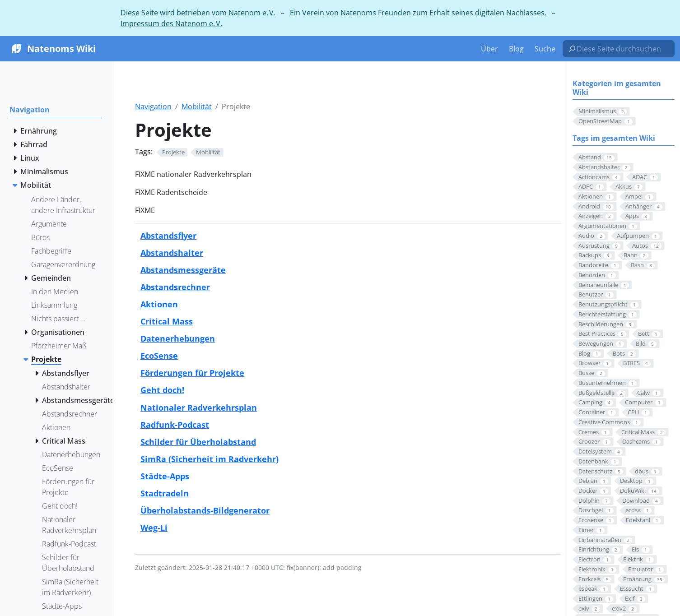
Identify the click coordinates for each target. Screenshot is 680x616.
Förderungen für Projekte (192, 373)
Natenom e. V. (252, 13)
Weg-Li (154, 527)
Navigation (153, 107)
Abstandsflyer (168, 235)
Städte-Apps (165, 476)
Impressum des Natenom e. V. (171, 23)
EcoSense (159, 355)
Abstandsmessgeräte (183, 270)
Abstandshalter (172, 252)
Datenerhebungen (178, 338)
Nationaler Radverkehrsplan (199, 407)
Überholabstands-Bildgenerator (205, 510)
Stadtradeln (165, 493)
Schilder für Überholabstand (198, 442)
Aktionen (159, 304)
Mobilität (197, 107)
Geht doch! (162, 390)
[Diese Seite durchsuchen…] (622, 49)
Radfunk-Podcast (175, 424)
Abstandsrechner (175, 287)
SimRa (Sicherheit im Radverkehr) (210, 459)
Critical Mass (167, 321)
